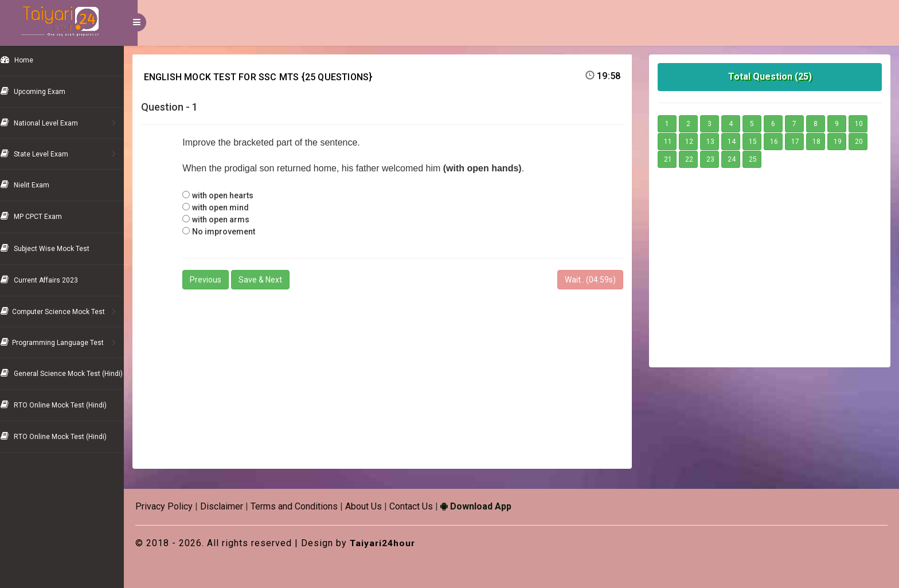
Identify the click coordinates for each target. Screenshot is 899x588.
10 (863, 124)
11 (673, 142)
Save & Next (273, 280)
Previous (219, 280)
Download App (490, 506)
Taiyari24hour (397, 543)
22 (694, 159)
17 (800, 142)
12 (694, 142)
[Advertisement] (391, 374)
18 (821, 142)
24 (736, 159)
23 (715, 159)
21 (673, 159)
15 (757, 142)
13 (715, 142)
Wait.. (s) (595, 280)
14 (736, 142)
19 (842, 142)
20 (863, 142)
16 (779, 142)
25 (757, 159)
